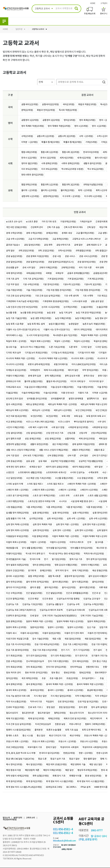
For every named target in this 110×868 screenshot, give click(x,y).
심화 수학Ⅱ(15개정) (98, 519)
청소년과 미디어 (77, 713)
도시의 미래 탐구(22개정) (38, 335)
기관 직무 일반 (13, 285)
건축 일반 (91, 227)
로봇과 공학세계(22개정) (39, 364)
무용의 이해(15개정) (15, 376)
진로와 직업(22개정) (15, 707)
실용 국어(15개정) (61, 513)
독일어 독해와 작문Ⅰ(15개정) (94, 335)
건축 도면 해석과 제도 (73, 227)
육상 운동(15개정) (100, 571)
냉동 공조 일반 (97, 301)
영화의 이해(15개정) (90, 565)
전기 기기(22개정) (81, 650)
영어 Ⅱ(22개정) (99, 126)
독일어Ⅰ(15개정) (62, 341)
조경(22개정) (72, 678)
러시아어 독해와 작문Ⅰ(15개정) (20, 359)
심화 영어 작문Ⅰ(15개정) (67, 525)
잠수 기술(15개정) (40, 639)
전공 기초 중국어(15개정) (17, 650)
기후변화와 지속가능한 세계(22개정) (22, 301)
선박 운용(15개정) (55, 456)
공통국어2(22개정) (50, 105)
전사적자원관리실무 (35, 661)
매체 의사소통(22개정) (54, 370)
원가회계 (32, 571)
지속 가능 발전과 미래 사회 (18, 696)
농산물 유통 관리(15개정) (32, 313)
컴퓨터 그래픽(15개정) (95, 724)
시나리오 (63, 501)
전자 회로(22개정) (34, 667)
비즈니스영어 (64, 422)
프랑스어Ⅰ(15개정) (67, 742)
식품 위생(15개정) (94, 507)
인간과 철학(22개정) (15, 599)
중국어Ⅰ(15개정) (56, 690)
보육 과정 (66, 416)
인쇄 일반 (34, 616)
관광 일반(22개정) (14, 262)
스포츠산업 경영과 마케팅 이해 (41, 501)
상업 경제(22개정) (53, 439)
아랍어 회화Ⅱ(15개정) (16, 542)
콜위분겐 (38, 730)
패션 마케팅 (75, 736)
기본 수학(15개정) (31, 285)
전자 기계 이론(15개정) (58, 661)
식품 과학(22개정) (54, 507)
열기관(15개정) (59, 559)
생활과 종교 (99, 450)
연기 (46, 559)
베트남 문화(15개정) (35, 404)
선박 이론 (72, 456)
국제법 (49, 273)
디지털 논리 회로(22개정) (63, 353)
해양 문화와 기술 (78, 765)
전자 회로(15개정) (14, 667)
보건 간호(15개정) (84, 410)
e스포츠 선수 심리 (14, 222)
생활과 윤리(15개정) (92, 164)
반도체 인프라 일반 (15, 399)
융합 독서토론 (54, 576)
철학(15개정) (60, 713)
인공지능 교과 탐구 (92, 599)
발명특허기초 (93, 399)
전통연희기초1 (93, 667)
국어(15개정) (69, 105)
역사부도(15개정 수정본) (72, 169)
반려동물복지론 (58, 399)
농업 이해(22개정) (83, 318)
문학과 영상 (89, 376)
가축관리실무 (86, 222)
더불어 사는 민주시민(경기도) (57, 330)
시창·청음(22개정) (14, 507)
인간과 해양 (33, 599)
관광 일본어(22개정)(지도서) (61, 262)
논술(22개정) (102, 307)
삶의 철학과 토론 (14, 439)
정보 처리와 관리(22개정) (36, 673)
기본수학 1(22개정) (71, 285)
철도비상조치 (12, 713)
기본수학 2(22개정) (93, 285)
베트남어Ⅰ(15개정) (41, 410)
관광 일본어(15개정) (35, 262)
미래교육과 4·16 (13, 387)
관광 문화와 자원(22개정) (37, 256)
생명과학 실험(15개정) (16, 444)
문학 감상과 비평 (72, 376)
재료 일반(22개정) (93, 639)
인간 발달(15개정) (34, 593)
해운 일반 (69, 770)
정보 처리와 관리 (14, 673)
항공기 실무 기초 (58, 759)
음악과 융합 (35, 588)
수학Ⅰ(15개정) (86, 136)
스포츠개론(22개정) (15, 501)
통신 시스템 (28, 736)
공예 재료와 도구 (94, 245)
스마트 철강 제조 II (55, 484)
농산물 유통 (11, 313)
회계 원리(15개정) (14, 781)
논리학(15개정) (70, 307)
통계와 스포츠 (12, 736)
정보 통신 (56, 673)
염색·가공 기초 (76, 559)
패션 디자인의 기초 (57, 736)
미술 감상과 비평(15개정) (36, 387)
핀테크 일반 (51, 747)
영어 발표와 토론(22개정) (17, 565)
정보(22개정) (85, 673)
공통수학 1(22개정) (46, 136)
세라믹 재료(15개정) (81, 467)
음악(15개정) (98, 582)
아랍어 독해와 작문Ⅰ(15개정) (66, 536)
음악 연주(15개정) (14, 582)
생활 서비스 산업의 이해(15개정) (21, 450)
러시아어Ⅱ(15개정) (15, 364)
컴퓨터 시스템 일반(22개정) (18, 730)
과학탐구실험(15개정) (93, 185)
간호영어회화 (102, 222)
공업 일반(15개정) (32, 245)
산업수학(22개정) (99, 433)
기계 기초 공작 (13, 279)
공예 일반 (78, 245)
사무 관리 (102, 422)
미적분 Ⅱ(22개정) (100, 393)
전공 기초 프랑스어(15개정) (45, 650)
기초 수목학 (88, 296)
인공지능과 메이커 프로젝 (51, 610)
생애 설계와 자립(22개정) (83, 444)
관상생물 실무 (12, 268)
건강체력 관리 (37, 227)
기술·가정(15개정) (14, 290)
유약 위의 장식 (62, 571)
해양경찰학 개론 (32, 770)
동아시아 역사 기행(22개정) (33, 347)
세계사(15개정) (67, 158)
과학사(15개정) (65, 251)
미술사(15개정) (50, 393)
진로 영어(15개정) (66, 702)
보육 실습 (78, 416)
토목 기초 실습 (72, 730)
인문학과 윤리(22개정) (16, 616)
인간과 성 (96, 593)
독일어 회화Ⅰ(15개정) (16, 341)
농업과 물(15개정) (57, 324)
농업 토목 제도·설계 (36, 324)
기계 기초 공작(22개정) (33, 279)
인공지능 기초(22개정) (33, 604)
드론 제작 (73, 347)
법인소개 (6, 818)
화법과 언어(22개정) (46, 110)
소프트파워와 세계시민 (56, 473)
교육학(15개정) (68, 268)
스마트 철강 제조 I (35, 484)
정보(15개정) (70, 673)
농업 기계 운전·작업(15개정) (88, 313)
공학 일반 (10, 251)
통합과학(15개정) (29, 185)
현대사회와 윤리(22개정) (32, 175)
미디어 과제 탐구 (78, 382)
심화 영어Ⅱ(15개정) (84, 530)
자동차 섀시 (11, 633)
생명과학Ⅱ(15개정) (30, 196)
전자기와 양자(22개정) (56, 667)
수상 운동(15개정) (85, 478)
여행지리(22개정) (14, 554)
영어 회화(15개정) (87, 120)
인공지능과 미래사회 (76, 610)
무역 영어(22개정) (90, 370)
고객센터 (104, 3)
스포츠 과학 (64, 496)
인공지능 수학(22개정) (94, 604)
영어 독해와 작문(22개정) (59, 126)
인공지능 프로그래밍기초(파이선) (21, 610)
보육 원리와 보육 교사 (96, 416)
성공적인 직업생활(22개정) (91, 461)
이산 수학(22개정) (14, 593)
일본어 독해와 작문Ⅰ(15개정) (40, 622)
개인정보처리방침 (10, 820)
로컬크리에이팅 (61, 364)
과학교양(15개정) (26, 251)
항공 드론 (42, 759)
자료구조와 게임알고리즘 (17, 639)
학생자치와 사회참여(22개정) (96, 747)
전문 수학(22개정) (14, 661)
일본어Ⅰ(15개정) (56, 627)
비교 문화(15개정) (14, 422)
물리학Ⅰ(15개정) (29, 190)
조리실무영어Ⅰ (89, 678)
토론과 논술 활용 (54, 730)
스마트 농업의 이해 (15, 484)
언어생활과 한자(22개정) (81, 548)
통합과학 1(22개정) (50, 185)
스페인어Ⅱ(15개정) (89, 490)
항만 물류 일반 (90, 759)
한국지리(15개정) (91, 152)
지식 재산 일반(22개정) (61, 696)
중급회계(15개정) (95, 690)
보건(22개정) (52, 416)
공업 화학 (48, 245)
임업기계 (103, 627)
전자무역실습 (76, 667)
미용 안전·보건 (68, 393)
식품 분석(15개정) (74, 507)
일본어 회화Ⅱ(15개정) (16, 627)
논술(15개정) (87, 307)
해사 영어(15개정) (14, 765)
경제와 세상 (67, 233)
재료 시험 (57, 639)
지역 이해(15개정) (83, 696)
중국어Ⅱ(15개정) (75, 690)
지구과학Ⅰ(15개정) (71, 196)
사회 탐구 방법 (58, 427)
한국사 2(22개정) (48, 158)
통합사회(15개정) (29, 152)
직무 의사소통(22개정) (16, 702)
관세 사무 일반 (29, 268)
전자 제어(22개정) (80, 661)
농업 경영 (51, 313)
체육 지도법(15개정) (15, 719)
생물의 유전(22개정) (39, 444)
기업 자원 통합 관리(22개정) (88, 290)
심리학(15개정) (36, 519)
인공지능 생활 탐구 (55, 604)
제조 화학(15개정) (30, 678)
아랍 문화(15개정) (40, 536)
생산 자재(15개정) (60, 444)
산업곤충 (71, 433)
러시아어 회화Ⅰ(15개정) (82, 359)
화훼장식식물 (75, 776)
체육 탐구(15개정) (36, 719)
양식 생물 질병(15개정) (32, 548)
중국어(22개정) (37, 690)
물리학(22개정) (68, 190)
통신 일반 (41, 736)
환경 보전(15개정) (93, 776)
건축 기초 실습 (53, 227)
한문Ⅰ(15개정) (86, 753)
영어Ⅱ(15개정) (81, 126)
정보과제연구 (101, 673)
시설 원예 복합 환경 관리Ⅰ (83, 501)
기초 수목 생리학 (71, 296)
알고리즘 (99, 542)
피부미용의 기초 (35, 747)
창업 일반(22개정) (67, 707)
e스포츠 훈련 (32, 222)
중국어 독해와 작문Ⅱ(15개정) (90, 684)
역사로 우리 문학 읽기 (35, 554)
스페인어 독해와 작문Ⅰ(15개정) (82, 484)
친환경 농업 (60, 724)
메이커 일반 (73, 370)
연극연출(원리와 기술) (16, 559)
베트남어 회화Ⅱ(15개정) (17, 410)
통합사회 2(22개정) (71, 152)
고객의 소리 (30, 818)
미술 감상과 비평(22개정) (62, 387)
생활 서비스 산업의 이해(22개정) (54, 450)
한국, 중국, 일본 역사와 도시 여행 (21, 753)
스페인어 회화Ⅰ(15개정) (17, 490)
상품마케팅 (70, 439)
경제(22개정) (52, 233)
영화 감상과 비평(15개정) (66, 565)
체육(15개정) (54, 719)
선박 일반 (84, 456)
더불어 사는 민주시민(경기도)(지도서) (23, 330)
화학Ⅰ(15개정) (85, 190)
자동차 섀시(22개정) (29, 633)
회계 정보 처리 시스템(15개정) (60, 781)
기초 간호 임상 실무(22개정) (48, 296)
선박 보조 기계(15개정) (33, 456)
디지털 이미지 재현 (86, 353)
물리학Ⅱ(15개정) (49, 190)
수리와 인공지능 (77, 473)
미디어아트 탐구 (96, 382)
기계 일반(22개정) (75, 279)
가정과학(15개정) (68, 222)
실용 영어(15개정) (101, 513)
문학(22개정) (27, 110)
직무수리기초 (36, 702)
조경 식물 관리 (56, 678)
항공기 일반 (74, 759)
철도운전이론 (28, 713)
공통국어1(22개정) (30, 105)
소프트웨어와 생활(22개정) (30, 473)
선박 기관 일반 (13, 456)
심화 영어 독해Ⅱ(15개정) (17, 525)
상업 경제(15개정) (33, 439)
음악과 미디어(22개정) (16, 588)
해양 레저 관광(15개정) (56, 765)
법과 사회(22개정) (14, 404)
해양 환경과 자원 (14, 770)
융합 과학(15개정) (36, 576)
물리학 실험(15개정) (33, 382)
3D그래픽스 (71, 787)
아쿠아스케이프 (77, 542)
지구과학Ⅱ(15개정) (93, 196)
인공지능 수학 (73, 604)
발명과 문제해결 (76, 399)
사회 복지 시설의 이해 (38, 427)
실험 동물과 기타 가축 (16, 519)
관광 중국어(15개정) (86, 262)
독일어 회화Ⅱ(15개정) (40, 341)
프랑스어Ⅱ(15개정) (89, 742)
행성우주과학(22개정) (87, 770)
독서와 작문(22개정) (68, 110)
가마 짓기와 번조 (49, 222)
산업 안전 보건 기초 (55, 433)
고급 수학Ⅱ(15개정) (15, 239)
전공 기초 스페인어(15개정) (75, 645)
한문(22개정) (69, 753)
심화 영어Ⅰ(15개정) (62, 530)
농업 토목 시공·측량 (15, 324)
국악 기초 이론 (85, 268)
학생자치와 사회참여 (69, 747)
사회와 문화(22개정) (70, 164)
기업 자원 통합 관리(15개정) (59, 290)
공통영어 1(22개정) (30, 120)
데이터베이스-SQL (14, 335)
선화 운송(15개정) (14, 461)
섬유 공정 (30, 461)
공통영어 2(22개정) (51, 120)
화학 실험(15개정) (41, 776)
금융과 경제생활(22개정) (78, 273)
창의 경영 (83, 707)
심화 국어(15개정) (55, 519)
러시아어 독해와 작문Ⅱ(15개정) (53, 359)
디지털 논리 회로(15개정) (36, 353)
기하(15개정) (91, 142)
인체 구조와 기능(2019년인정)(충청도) (60, 616)
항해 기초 (105, 759)
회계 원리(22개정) (34, 781)
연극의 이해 (35, 559)
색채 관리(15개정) (87, 439)
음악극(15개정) (51, 588)
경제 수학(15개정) (14, 233)
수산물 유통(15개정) (64, 478)
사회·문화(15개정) (49, 164)
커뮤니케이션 (75, 724)
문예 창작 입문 (35, 376)
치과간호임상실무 (43, 724)
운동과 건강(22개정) (15, 571)
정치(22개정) (12, 678)
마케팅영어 (35, 370)
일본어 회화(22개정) (96, 622)
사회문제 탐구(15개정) (78, 427)
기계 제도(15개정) (95, 279)
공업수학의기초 (63, 245)
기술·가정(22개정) (34, 290)
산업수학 (83, 433)
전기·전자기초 (81, 656)
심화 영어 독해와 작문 (42, 525)
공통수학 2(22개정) (67, 136)
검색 (104, 82)
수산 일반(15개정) (14, 478)
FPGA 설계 (86, 787)
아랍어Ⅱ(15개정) (58, 542)
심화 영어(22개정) (41, 530)
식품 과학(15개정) (34, 507)
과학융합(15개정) (83, 251)
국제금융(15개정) (34, 273)
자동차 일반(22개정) (51, 633)
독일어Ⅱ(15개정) (82, 341)
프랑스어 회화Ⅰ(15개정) (17, 742)
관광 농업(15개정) (14, 256)
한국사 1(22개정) (29, 158)
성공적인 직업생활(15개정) (63, 461)
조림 (102, 678)
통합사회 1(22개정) (50, 152)
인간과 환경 (48, 599)
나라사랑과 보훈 (80, 301)
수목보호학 (93, 473)
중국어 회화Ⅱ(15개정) (16, 690)
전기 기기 (65, 650)
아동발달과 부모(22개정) (17, 536)
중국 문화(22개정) (34, 684)
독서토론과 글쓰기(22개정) (65, 335)
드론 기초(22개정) (57, 347)
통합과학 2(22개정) (71, 185)
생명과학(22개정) (51, 196)
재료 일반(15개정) (73, 639)
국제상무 (59, 273)
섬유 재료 (43, 461)
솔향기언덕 (18, 818)
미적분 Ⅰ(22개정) (29, 142)
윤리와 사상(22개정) (15, 576)
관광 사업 (57, 256)
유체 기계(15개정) (80, 571)
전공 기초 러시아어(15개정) (18, 645)
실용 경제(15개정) (41, 513)
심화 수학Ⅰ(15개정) (76, 519)
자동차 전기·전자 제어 (74, 633)
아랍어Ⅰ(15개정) (38, 542)
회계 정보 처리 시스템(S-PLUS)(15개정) (24, 787)
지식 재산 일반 (40, 696)
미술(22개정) (12, 393)
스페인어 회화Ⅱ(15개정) (43, 490)
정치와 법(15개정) (29, 164)
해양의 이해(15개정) (52, 770)
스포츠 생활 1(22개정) (97, 496)
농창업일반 (74, 324)
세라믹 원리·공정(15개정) (57, 467)
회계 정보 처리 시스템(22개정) (91, 781)
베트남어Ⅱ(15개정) (63, 410)
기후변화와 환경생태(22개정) (56, 301)
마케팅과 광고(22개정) (16, 370)
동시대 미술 (11, 347)
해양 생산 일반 (96, 765)
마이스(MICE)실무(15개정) (84, 364)
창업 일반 (51, 707)
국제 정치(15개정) (14, 273)
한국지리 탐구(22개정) (49, 753)
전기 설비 (98, 650)
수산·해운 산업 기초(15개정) (39, 478)
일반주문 (19, 29)
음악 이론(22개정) (80, 582)
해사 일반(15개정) (34, 765)
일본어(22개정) (37, 627)
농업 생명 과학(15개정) (41, 318)
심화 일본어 (102, 530)
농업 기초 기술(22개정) (16, 318)
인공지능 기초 (12, 604)
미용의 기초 (83, 393)
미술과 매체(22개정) (31, 393)
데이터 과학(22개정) (83, 330)
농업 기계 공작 (66, 313)
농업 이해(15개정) (63, 318)
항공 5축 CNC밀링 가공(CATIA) (20, 759)
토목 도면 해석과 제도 (92, 730)
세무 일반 (98, 467)
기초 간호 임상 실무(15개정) (19, 296)
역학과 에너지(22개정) (94, 554)
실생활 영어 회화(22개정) (17, 513)
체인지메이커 (96, 719)
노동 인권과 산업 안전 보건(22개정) (22, 307)
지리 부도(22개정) (49, 169)
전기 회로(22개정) (14, 656)
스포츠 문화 (79, 496)
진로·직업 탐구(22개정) (88, 702)
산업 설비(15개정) (14, 433)
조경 (44, 678)
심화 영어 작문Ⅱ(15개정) (94, 525)
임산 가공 (91, 627)
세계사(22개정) (84, 158)
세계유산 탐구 (36, 467)
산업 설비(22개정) (34, 433)
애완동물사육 (12, 548)
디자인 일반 (86, 347)
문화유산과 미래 (13, 382)
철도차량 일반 (44, 713)
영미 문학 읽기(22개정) (97, 559)
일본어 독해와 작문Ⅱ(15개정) (70, 622)
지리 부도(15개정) (29, 169)
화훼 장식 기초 (59, 776)
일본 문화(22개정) (14, 622)
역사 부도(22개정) (95, 169)
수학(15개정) (27, 136)
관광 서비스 (70, 256)
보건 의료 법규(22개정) (16, 416)
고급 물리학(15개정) (85, 233)
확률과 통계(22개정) (72, 142)
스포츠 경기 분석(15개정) (17, 496)
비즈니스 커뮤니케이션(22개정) (40, 422)
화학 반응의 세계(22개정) (17, 776)
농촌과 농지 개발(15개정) (94, 324)
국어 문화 (100, 268)
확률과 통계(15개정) (50, 142)
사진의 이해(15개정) (15, 427)
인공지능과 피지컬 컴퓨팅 (68, 599)
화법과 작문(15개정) (87, 105)
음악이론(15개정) (60, 582)
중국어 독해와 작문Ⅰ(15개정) (59, 684)
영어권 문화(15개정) (42, 565)
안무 (89, 542)
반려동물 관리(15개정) (37, 399)
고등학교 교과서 (38, 29)
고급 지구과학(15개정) (38, 239)
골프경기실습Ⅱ (13, 245)
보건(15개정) (36, 416)
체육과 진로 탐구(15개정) (75, 719)
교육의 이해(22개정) (48, 268)
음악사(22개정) (69, 588)
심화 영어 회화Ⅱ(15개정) (17, 530)
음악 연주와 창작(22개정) (37, 582)
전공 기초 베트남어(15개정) (47, 645)
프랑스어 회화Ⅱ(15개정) (43, 742)
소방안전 (10, 473)
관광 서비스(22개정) (88, 256)
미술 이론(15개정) (85, 387)
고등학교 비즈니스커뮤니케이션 (86, 239)
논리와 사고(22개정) (51, 307)
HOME (93, 3)
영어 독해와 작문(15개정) (33, 126)
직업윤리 (50, 702)
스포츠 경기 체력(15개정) (44, 496)
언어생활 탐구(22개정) (56, 548)
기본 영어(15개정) (51, 285)
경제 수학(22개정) (34, 233)
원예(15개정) (46, 571)
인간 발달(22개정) (54, 593)
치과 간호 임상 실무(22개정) (19, 724)
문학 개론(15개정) (53, 376)
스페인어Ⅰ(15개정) (67, 490)
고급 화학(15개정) (60, 239)
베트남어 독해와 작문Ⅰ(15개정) (62, 404)
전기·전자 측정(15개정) (61, 656)
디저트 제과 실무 (14, 353)
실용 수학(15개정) (81, 513)
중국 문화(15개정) (14, 684)
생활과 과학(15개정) (81, 450)
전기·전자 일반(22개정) (36, 656)
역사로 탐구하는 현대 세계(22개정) (64, 554)
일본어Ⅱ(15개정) (75, 627)
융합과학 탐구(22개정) (74, 576)
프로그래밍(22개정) (15, 747)
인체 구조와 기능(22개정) (92, 616)
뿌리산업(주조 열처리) (84, 422)
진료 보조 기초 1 (35, 707)
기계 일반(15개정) (55, 279)
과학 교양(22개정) (46, 251)
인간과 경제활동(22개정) (77, 593)
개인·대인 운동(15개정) (16, 227)
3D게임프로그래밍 (54, 787)
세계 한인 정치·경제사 (16, 467)
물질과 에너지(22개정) (56, 382)
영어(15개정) (70, 120)
